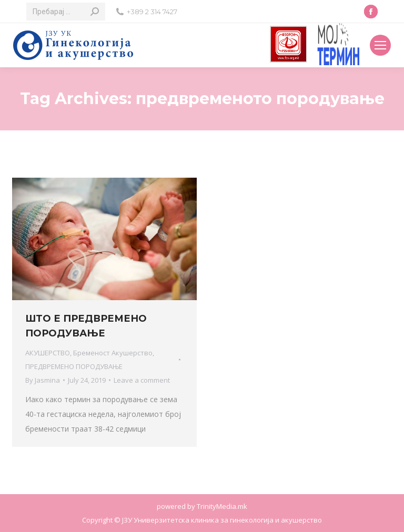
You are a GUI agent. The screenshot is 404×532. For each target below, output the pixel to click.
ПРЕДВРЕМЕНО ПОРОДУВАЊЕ (74, 366)
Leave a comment (142, 380)
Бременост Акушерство (113, 353)
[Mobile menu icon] (380, 45)
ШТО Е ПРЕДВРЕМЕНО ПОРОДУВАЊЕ (86, 326)
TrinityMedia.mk (222, 506)
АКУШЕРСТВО (48, 353)
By (43, 380)
